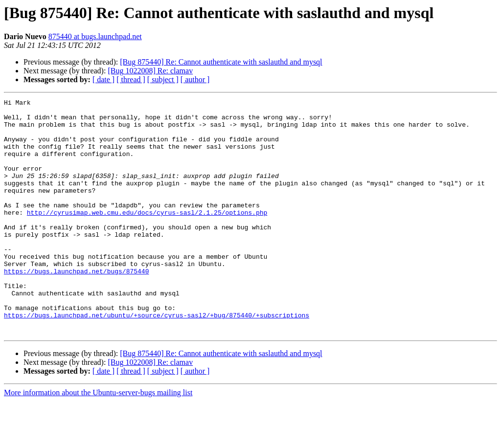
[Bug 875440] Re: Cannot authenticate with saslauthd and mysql (221, 62)
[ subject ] (163, 79)
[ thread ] (131, 79)
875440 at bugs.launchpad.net (95, 36)
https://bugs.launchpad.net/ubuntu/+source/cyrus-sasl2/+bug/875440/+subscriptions (157, 359)
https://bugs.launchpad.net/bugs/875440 (76, 306)
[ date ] (103, 79)
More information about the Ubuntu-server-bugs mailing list (98, 439)
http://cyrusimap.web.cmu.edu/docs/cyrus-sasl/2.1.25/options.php (147, 236)
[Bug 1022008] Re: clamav (150, 71)
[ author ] (195, 79)
